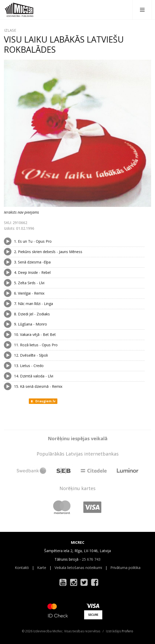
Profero (127, 631)
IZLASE (10, 30)
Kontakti (22, 568)
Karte (42, 568)
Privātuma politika (125, 568)
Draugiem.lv (43, 401)
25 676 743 (91, 559)
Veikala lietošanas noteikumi (78, 568)
